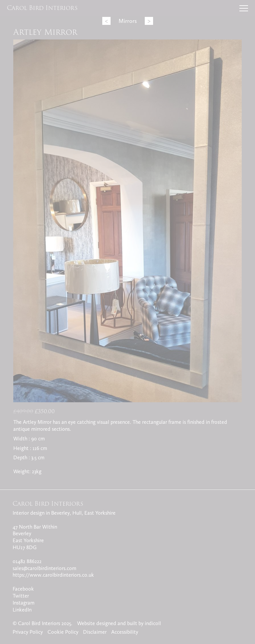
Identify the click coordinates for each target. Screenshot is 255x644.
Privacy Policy (28, 632)
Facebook (23, 589)
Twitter (21, 596)
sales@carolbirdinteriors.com (44, 568)
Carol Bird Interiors (42, 8)
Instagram (24, 603)
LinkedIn (22, 610)
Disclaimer (95, 632)
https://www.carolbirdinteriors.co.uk (53, 575)
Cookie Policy (63, 632)
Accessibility (125, 632)
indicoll (153, 623)
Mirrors (128, 21)
